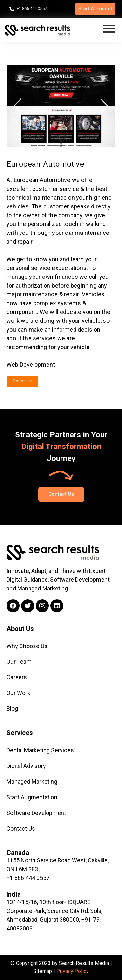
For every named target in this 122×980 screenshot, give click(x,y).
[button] (95, 9)
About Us (20, 629)
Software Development (36, 813)
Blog (12, 709)
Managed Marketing (32, 781)
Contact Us (21, 828)
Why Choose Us (27, 646)
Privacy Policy (73, 971)
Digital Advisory (26, 766)
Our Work (18, 693)
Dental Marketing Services (40, 750)
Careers (17, 677)
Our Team (19, 662)
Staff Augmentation (32, 797)
